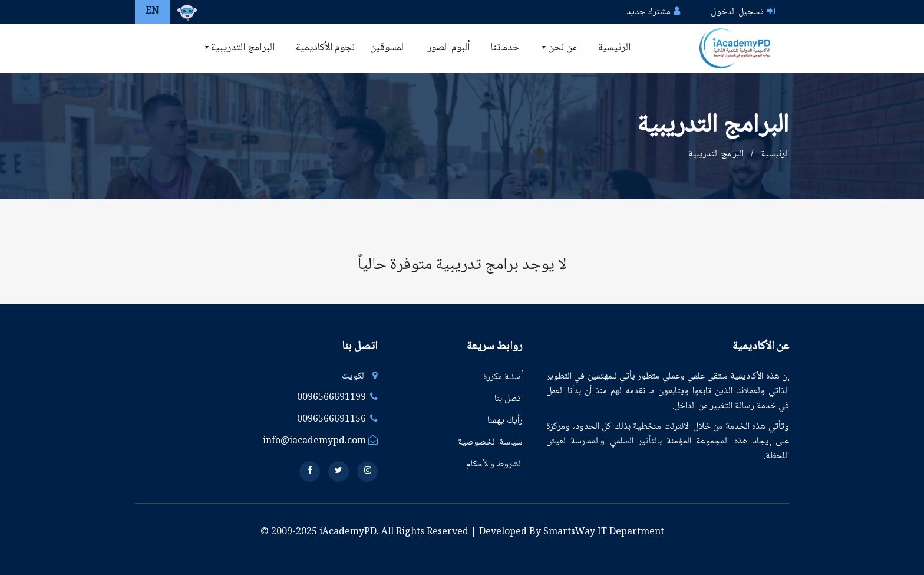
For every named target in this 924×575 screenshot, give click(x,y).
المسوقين (388, 48)
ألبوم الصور (448, 48)
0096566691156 (337, 420)
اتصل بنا (509, 399)
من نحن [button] (561, 48)
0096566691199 (337, 398)
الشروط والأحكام (494, 464)
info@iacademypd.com (320, 441)
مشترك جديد (649, 12)
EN (152, 11)
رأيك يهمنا (505, 421)
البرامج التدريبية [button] (242, 48)
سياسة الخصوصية (490, 443)
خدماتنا (505, 48)
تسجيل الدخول (737, 12)
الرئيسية (614, 48)
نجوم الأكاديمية (325, 48)
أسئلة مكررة (503, 377)
